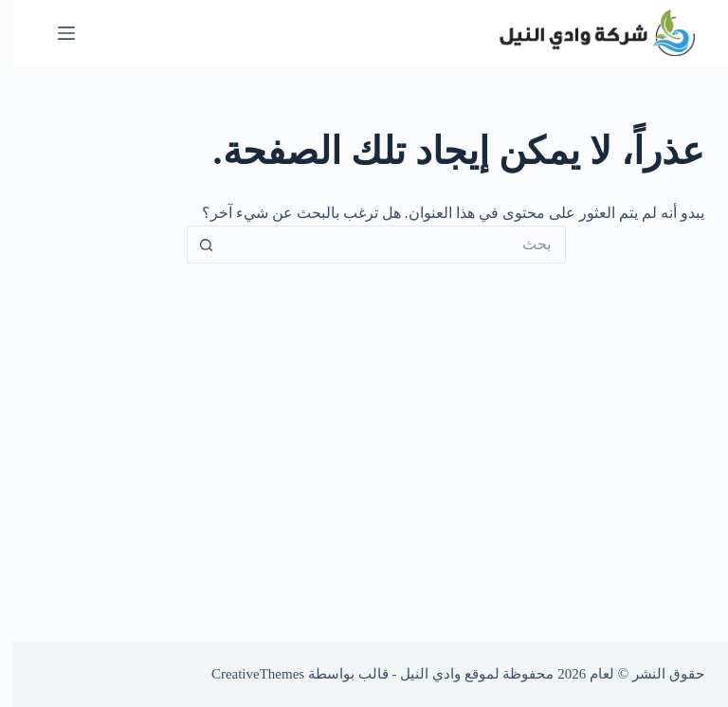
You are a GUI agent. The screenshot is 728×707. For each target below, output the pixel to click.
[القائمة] (54, 33)
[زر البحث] (193, 245)
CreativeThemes (246, 674)
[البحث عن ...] (383, 245)
